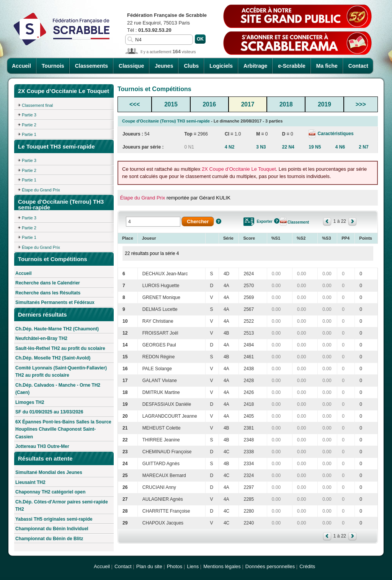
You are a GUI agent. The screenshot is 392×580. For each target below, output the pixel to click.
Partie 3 (29, 115)
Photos (175, 566)
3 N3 (261, 147)
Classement (298, 222)
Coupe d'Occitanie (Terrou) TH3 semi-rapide (166, 121)
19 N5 (315, 147)
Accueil (21, 66)
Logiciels (221, 66)
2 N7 (363, 147)
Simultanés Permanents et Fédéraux (55, 302)
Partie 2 (29, 125)
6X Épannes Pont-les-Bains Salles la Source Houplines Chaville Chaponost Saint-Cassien (63, 429)
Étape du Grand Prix (41, 190)
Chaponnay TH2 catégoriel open (50, 492)
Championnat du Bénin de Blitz (49, 539)
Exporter (264, 221)
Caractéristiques (335, 134)
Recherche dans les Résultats (48, 293)
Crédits (307, 566)
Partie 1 (29, 134)
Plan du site (149, 566)
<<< (135, 104)
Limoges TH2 (30, 402)
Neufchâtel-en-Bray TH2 (41, 338)
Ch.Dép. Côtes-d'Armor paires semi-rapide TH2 (62, 506)
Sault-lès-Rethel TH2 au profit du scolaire (60, 348)
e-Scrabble (292, 66)
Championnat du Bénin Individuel (52, 529)
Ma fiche (327, 66)
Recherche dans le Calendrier (48, 283)
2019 (324, 104)
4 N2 (229, 147)
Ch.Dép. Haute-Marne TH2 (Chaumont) (57, 329)
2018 (286, 104)
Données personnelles (270, 566)
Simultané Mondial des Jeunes (49, 472)
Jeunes (164, 66)
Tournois (53, 66)
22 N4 (288, 147)
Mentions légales (222, 566)
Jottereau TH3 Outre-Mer (42, 446)
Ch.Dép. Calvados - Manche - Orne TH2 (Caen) (58, 389)
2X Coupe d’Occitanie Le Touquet (239, 169)
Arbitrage (255, 66)
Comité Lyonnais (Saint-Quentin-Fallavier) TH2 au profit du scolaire (61, 372)
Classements (91, 66)
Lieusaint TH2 (30, 482)
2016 (209, 104)
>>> (361, 104)
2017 (248, 104)
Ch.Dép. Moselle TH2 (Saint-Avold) (53, 358)
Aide (219, 221)
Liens (193, 566)
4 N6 (340, 147)
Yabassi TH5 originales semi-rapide (54, 519)
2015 (171, 104)
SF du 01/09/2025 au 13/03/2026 (49, 412)
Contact (358, 66)
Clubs (191, 66)
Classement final (37, 105)
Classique (131, 66)
